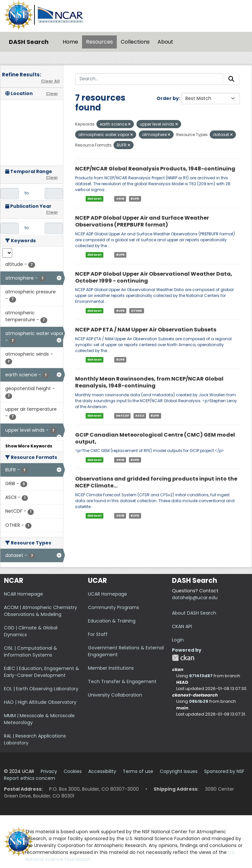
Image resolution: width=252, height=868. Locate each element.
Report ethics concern (30, 778)
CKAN (183, 658)
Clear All (50, 81)
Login (178, 640)
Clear (52, 94)
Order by (168, 98)
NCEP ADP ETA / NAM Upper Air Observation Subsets (146, 330)
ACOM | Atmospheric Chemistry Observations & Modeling (41, 611)
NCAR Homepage (23, 594)
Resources (99, 42)
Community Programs (114, 607)
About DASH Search (194, 613)
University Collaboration (115, 695)
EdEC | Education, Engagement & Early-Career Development (42, 672)
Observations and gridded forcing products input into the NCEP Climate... (156, 482)
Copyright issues (179, 771)
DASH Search (29, 42)
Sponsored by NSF (224, 771)
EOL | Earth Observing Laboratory (41, 689)
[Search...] (149, 79)
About (165, 42)
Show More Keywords (29, 446)
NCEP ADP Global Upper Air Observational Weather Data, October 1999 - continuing (154, 277)
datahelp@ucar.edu (195, 598)
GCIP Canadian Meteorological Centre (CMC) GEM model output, (155, 438)
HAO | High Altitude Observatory (40, 702)
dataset (94, 199)
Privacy (49, 771)
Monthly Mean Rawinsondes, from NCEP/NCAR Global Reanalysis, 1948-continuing (149, 382)
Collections (135, 42)
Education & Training (112, 621)
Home (70, 42)
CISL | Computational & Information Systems (31, 651)
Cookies (73, 771)
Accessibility (102, 771)
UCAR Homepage (107, 594)
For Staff (98, 634)
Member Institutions (111, 668)
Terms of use (138, 771)
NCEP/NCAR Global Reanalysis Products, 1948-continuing (155, 169)
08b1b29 (199, 701)
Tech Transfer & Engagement (122, 681)
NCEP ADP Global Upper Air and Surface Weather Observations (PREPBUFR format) (142, 221)
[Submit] (231, 79)
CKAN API (182, 626)
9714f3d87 (201, 676)
